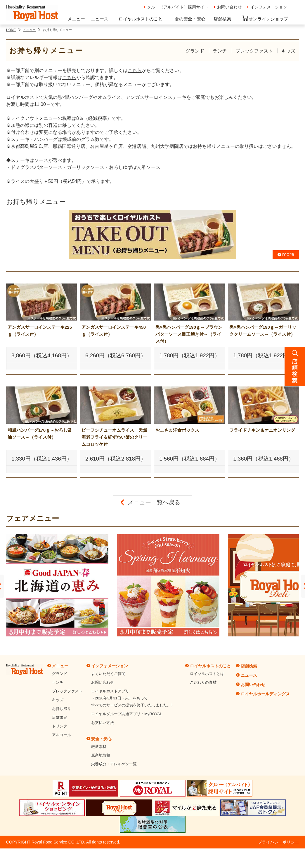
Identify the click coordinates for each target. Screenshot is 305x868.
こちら (135, 70)
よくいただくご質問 (108, 674)
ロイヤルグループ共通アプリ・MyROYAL (126, 714)
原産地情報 (101, 755)
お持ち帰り (61, 709)
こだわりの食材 (203, 682)
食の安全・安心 (190, 19)
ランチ (220, 51)
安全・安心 (101, 739)
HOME (11, 30)
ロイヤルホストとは (207, 674)
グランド (195, 51)
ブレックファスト (254, 51)
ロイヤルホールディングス (265, 694)
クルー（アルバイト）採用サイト (178, 7)
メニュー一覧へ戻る (154, 502)
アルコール (61, 735)
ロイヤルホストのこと (141, 19)
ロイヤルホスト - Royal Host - (32, 13)
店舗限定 (60, 717)
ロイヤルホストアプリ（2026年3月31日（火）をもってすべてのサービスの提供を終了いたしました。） (133, 698)
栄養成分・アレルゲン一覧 (114, 764)
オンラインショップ (265, 18)
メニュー (76, 19)
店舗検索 (222, 19)
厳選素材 (99, 747)
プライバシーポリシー (278, 842)
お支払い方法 (103, 723)
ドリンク (60, 726)
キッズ (288, 51)
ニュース (100, 19)
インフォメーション (269, 7)
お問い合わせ (229, 7)
